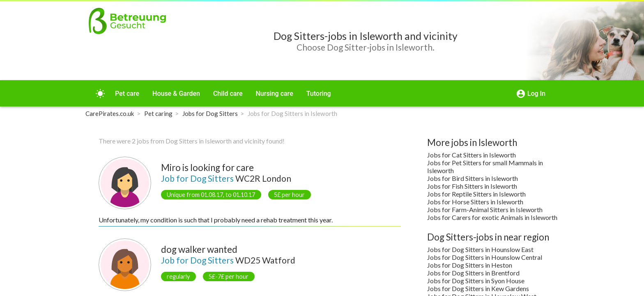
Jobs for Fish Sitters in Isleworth (472, 186)
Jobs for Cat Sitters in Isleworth (471, 155)
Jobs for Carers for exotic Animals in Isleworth (492, 217)
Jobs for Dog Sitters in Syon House (476, 281)
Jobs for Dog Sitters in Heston (470, 265)
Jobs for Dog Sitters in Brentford (473, 273)
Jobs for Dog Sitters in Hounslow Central (485, 257)
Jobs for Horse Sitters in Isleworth (475, 202)
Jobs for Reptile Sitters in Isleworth (476, 194)
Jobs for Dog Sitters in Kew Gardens (478, 288)
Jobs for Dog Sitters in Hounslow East (480, 249)
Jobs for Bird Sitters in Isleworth (473, 178)
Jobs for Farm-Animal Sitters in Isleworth (485, 209)
